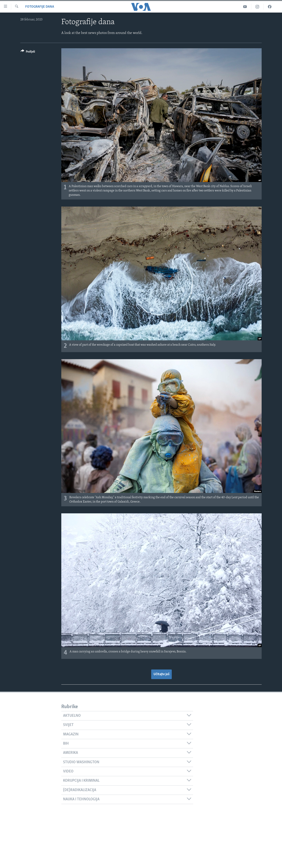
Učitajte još (161, 674)
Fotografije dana (40, 7)
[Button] (28, 52)
